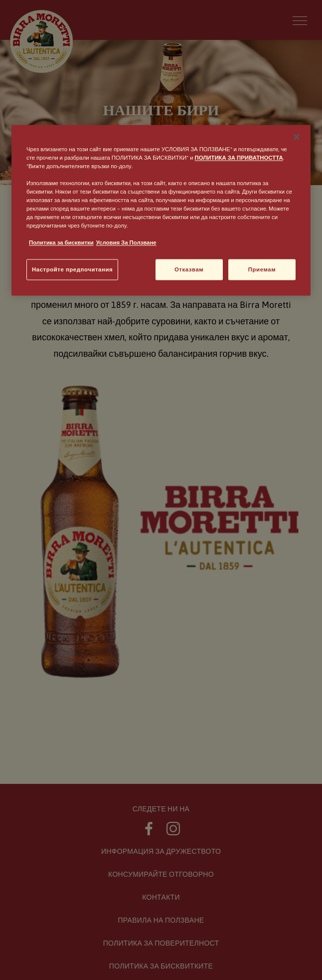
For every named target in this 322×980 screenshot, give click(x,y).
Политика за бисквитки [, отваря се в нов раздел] (61, 243)
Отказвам (189, 270)
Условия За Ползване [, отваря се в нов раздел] (126, 243)
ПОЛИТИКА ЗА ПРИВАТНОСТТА (239, 157)
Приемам (262, 270)
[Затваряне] (297, 137)
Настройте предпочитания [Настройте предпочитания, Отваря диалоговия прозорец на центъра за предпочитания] (72, 270)
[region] (161, 210)
